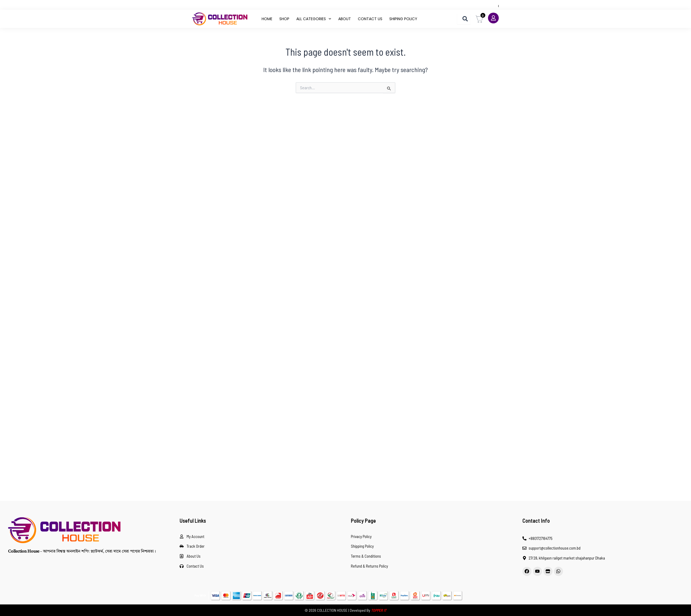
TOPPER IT (379, 610)
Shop (284, 19)
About (345, 19)
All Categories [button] (314, 19)
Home (267, 19)
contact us (370, 19)
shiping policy (403, 19)
